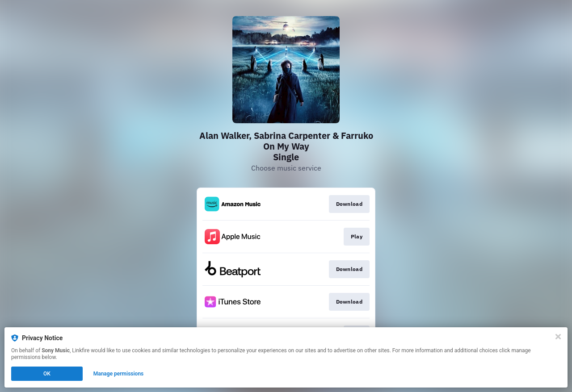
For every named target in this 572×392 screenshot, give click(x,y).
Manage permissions (119, 374)
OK (47, 374)
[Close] (558, 337)
